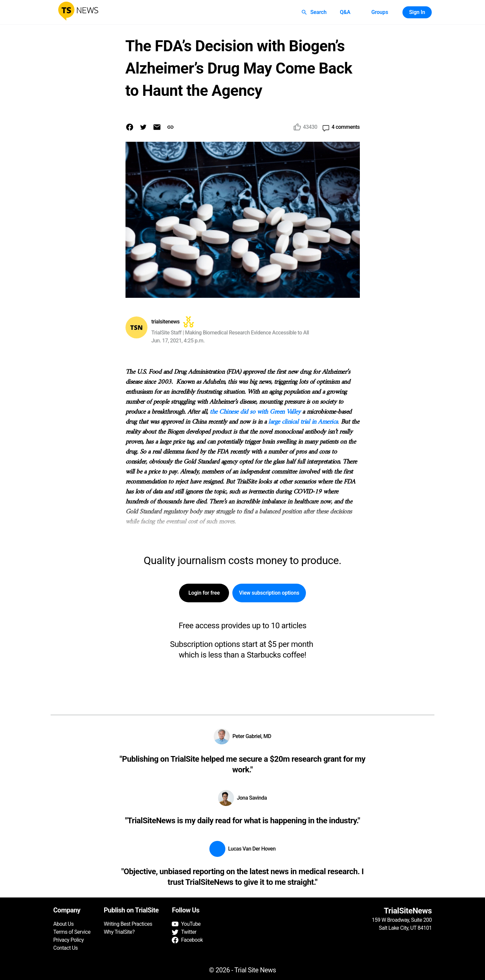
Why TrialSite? (119, 932)
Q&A (345, 12)
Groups (379, 12)
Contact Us (66, 948)
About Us (63, 924)
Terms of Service (72, 932)
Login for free (204, 593)
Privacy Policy (69, 940)
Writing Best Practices (128, 924)
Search (314, 12)
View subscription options (269, 593)
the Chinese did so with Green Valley (255, 412)
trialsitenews (166, 322)
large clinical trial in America (303, 422)
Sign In (417, 12)
